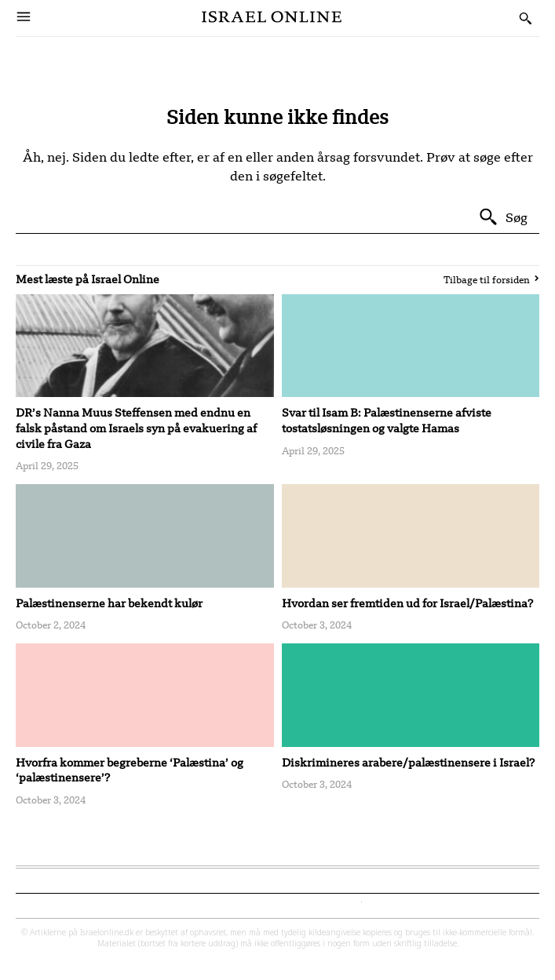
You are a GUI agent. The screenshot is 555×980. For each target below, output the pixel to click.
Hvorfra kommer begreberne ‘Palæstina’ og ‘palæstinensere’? (130, 770)
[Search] (503, 217)
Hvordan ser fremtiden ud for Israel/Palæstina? (407, 603)
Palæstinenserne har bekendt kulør (109, 603)
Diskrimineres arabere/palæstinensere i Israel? (408, 762)
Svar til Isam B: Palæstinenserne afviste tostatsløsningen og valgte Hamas (387, 420)
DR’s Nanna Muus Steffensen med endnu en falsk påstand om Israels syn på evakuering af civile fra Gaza (136, 428)
